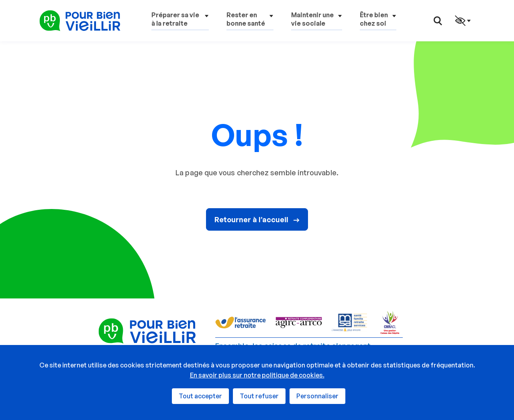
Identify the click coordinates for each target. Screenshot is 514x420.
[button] (180, 21)
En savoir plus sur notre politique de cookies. (257, 375)
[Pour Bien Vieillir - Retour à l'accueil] (80, 20)
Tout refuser (259, 396)
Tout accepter (200, 396)
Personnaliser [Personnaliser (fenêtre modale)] (317, 396)
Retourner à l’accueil (257, 219)
